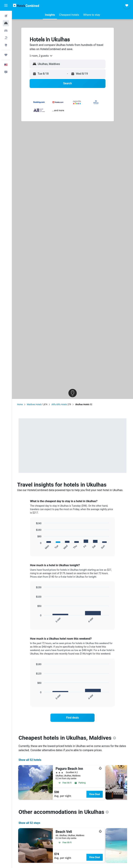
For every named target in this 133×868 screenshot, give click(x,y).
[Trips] (6, 55)
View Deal (95, 794)
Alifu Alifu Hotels (59, 404)
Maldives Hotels (34, 404)
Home (20, 404)
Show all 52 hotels (30, 760)
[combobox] (41, 56)
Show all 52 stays (29, 823)
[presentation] (114, 738)
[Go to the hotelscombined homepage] (26, 5)
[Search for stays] (6, 23)
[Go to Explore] (6, 45)
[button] (6, 5)
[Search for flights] (6, 16)
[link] (73, 718)
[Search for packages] (6, 38)
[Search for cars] (6, 30)
